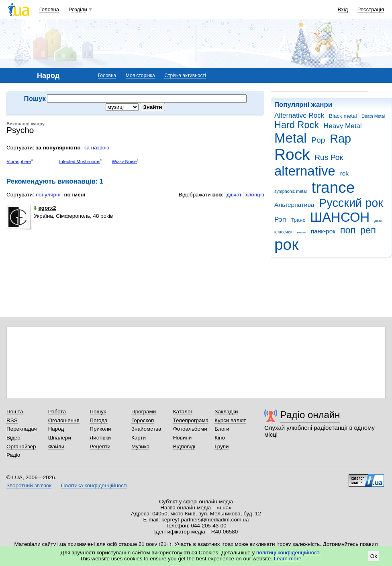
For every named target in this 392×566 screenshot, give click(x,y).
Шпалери (60, 438)
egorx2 (45, 208)
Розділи (78, 9)
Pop (318, 140)
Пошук (98, 412)
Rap (340, 139)
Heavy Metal (343, 126)
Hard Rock (297, 125)
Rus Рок (329, 157)
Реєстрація (371, 9)
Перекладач (21, 429)
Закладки (226, 412)
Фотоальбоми (190, 429)
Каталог (183, 412)
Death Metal (373, 116)
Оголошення (64, 420)
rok (344, 173)
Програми (144, 412)
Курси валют (230, 420)
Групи (222, 446)
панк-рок (323, 231)
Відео (13, 438)
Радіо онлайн (310, 415)
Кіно (220, 438)
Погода (98, 420)
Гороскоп (143, 420)
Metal (291, 138)
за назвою (97, 148)
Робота (57, 412)
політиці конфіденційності (288, 553)
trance (333, 187)
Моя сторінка (140, 76)
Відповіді (184, 446)
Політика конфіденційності (94, 485)
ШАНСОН (340, 217)
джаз (378, 221)
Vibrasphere (19, 161)
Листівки (100, 438)
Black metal (343, 116)
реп (368, 230)
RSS (12, 420)
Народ (56, 429)
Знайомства (146, 429)
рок (286, 244)
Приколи (100, 429)
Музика (140, 446)
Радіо (13, 455)
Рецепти (100, 446)
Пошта (15, 412)
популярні (48, 195)
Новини (183, 438)
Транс (298, 220)
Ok (374, 556)
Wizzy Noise (124, 161)
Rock (292, 154)
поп (348, 230)
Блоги (222, 429)
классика (283, 232)
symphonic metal (291, 191)
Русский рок (351, 203)
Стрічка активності (185, 76)
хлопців (255, 195)
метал (301, 232)
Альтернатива (294, 205)
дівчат (234, 195)
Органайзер (21, 446)
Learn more (288, 559)
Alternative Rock (299, 115)
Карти (139, 438)
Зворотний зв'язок (29, 485)
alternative (305, 171)
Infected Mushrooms (80, 161)
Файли (56, 446)
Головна (49, 9)
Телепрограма (191, 420)
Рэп (280, 220)
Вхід (343, 9)
